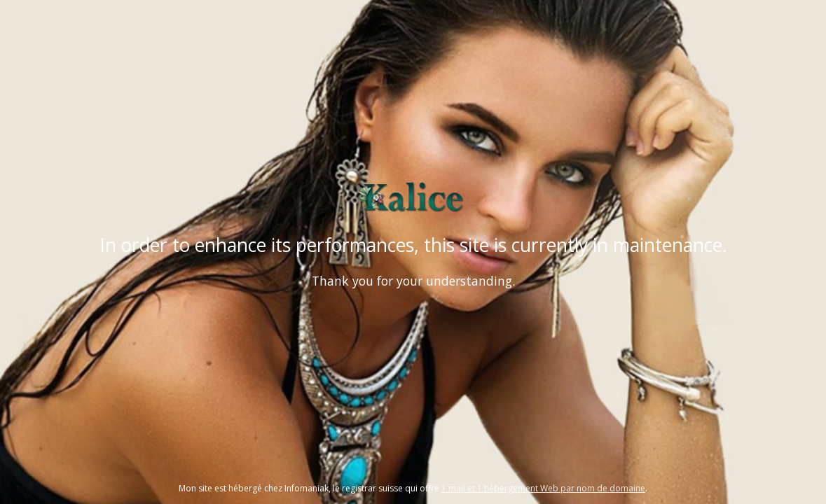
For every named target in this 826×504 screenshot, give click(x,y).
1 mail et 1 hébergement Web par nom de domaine (543, 488)
